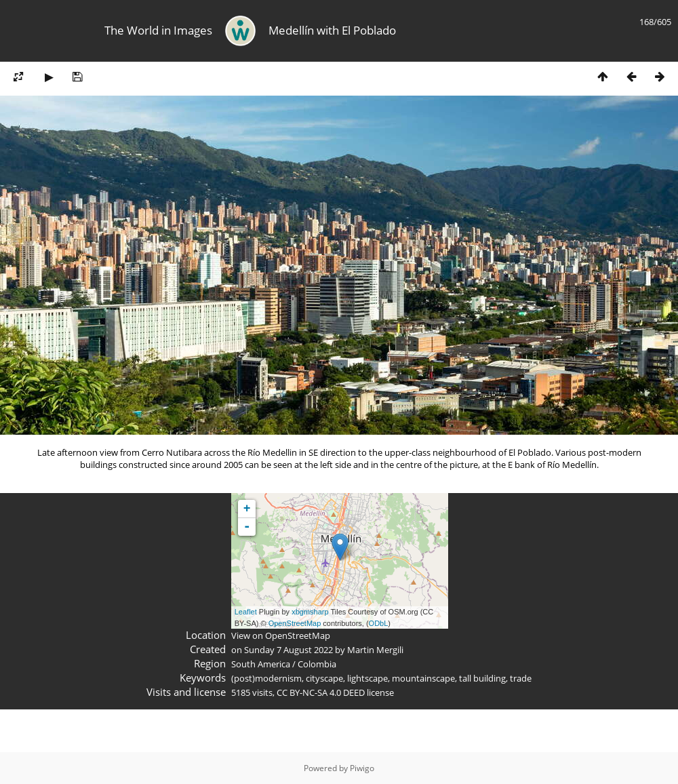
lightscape (367, 678)
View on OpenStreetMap (281, 635)
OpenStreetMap (295, 623)
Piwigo (362, 768)
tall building (482, 678)
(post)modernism (266, 678)
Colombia (317, 664)
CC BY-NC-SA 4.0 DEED (321, 692)
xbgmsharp (310, 612)
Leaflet (246, 612)
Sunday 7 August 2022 (288, 650)
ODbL (379, 623)
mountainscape (423, 678)
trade (521, 678)
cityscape (324, 678)
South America (261, 664)
